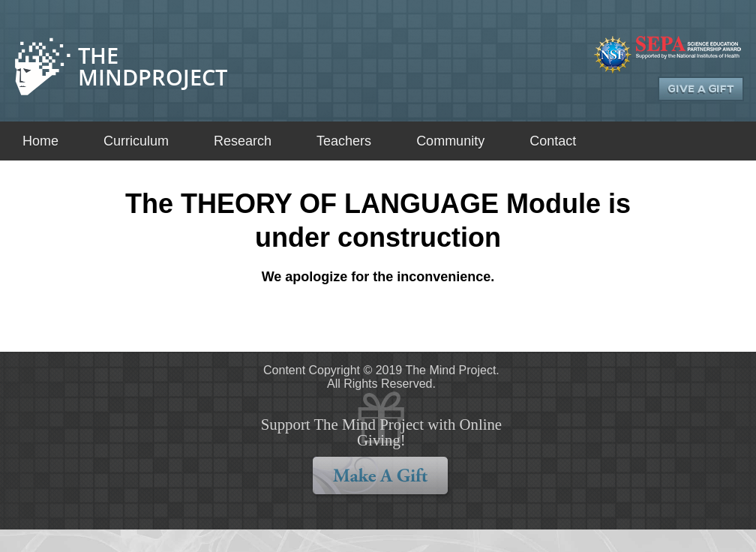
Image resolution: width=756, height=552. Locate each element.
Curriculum (136, 141)
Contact (553, 141)
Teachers (344, 141)
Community (450, 141)
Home (40, 141)
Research (243, 141)
